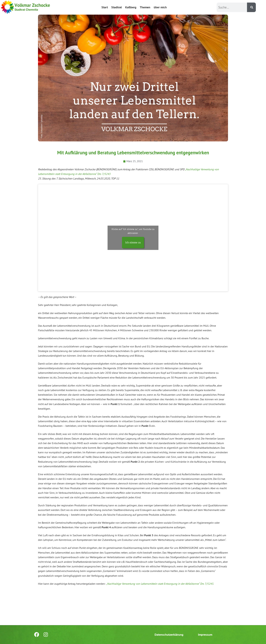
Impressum (205, 635)
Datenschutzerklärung (169, 635)
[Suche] (251, 7)
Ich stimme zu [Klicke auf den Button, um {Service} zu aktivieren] (133, 243)
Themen (145, 7)
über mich (160, 7)
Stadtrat (117, 7)
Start (105, 7)
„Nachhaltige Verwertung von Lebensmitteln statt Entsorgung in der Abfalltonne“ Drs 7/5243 (160, 584)
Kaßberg (131, 7)
